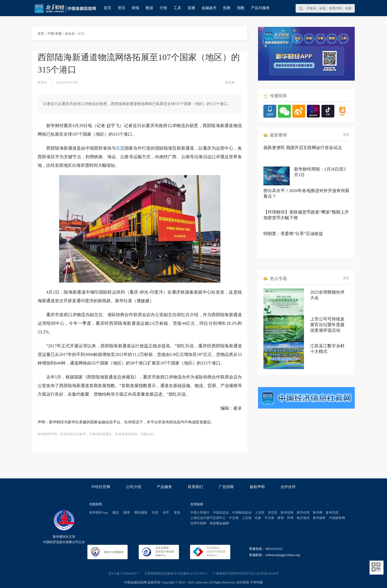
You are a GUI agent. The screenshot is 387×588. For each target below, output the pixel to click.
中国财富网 (337, 518)
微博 (127, 513)
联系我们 (195, 487)
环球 (290, 518)
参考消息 (332, 513)
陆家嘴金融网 (219, 523)
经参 (258, 518)
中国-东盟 (55, 34)
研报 (135, 8)
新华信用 (303, 513)
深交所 (273, 513)
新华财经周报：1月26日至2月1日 (320, 172)
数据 (149, 8)
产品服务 (164, 487)
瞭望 (281, 518)
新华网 (318, 513)
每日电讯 (303, 518)
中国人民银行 (200, 513)
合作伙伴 (288, 487)
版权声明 (257, 487)
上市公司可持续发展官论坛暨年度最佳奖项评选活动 (327, 325)
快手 (166, 513)
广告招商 (226, 487)
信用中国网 (198, 523)
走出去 (70, 34)
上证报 (247, 518)
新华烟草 (319, 518)
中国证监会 (221, 513)
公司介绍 (134, 487)
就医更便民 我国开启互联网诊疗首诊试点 (303, 148)
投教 (227, 8)
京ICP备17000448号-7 (123, 573)
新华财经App (98, 513)
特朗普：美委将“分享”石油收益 (293, 234)
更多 (346, 135)
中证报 (234, 518)
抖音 (155, 513)
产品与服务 (260, 8)
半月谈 (269, 518)
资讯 (121, 8)
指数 (241, 8)
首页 (107, 8)
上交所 (260, 513)
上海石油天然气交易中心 (208, 518)
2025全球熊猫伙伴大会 (327, 295)
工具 (177, 8)
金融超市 (209, 8)
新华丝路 (287, 513)
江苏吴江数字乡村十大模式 (327, 349)
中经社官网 (101, 487)
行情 (163, 8)
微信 (116, 513)
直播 (191, 8)
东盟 (120, 148)
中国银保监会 (242, 513)
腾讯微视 (141, 513)
